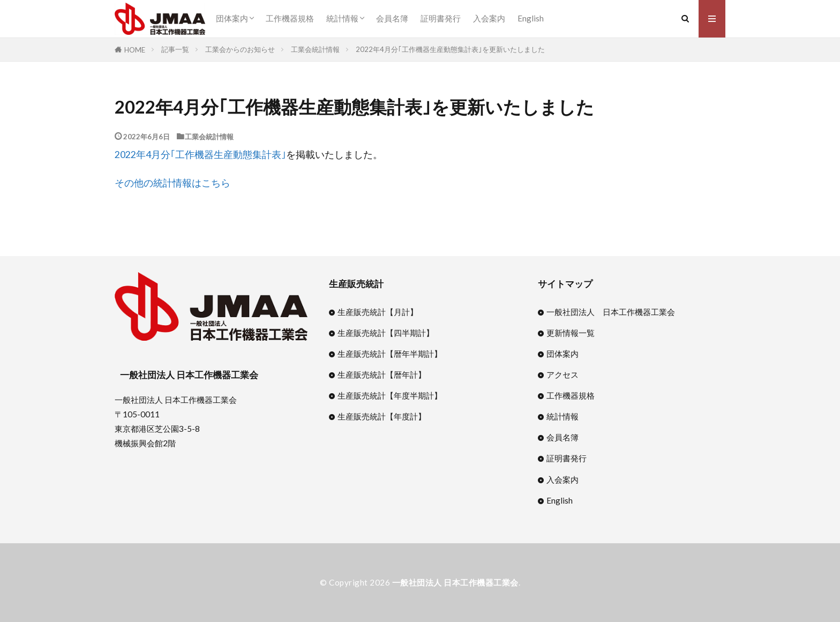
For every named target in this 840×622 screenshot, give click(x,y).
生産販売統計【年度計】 (382, 416)
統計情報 (342, 18)
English (531, 18)
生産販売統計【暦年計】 (382, 374)
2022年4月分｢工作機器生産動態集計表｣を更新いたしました (450, 49)
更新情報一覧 (571, 333)
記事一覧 (175, 49)
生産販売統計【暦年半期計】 (390, 354)
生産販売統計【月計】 (378, 312)
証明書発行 (441, 18)
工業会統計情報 (315, 49)
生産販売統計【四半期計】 (386, 333)
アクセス (562, 374)
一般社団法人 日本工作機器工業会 (611, 312)
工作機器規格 (290, 18)
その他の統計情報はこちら (172, 183)
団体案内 (232, 18)
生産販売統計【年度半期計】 (390, 395)
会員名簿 (392, 18)
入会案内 (489, 18)
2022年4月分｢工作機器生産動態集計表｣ (200, 155)
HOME (135, 50)
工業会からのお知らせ (240, 49)
